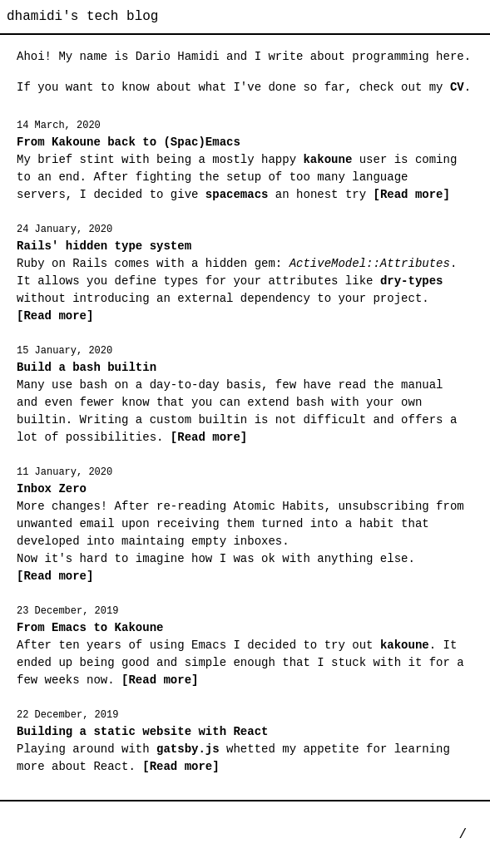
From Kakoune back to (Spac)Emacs (129, 142)
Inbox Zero (52, 489)
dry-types (412, 281)
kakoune (327, 160)
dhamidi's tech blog (82, 17)
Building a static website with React (142, 732)
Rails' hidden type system (104, 246)
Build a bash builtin (87, 367)
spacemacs (237, 195)
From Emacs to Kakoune (90, 628)
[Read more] (408, 195)
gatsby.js (188, 749)
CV (457, 87)
